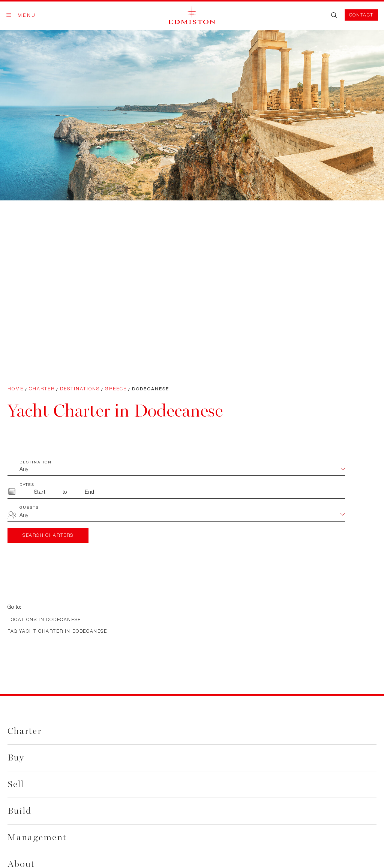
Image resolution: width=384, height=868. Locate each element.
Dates (27, 484)
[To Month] (90, 492)
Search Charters (48, 535)
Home (16, 389)
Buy (16, 758)
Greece (116, 389)
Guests (29, 507)
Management (37, 837)
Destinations (80, 389)
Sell (16, 784)
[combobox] (182, 516)
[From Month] (40, 492)
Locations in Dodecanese (44, 619)
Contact (361, 15)
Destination (36, 462)
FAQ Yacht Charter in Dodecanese (57, 631)
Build (19, 811)
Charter (42, 389)
